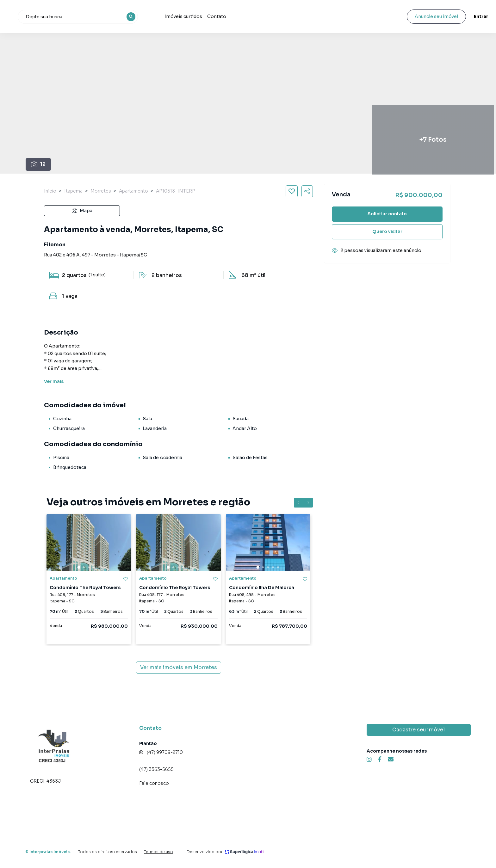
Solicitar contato (387, 214)
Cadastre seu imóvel (418, 730)
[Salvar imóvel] (292, 191)
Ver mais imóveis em (179, 668)
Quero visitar (387, 231)
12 (38, 164)
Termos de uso (158, 852)
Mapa (82, 211)
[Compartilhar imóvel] (307, 191)
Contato (252, 16)
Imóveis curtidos (219, 16)
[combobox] (118, 17)
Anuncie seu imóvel (419, 16)
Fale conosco (154, 783)
